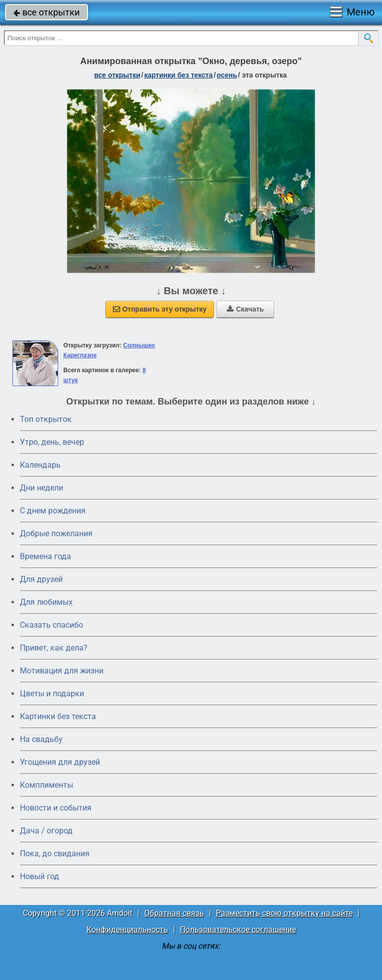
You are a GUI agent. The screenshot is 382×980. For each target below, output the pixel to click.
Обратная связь (174, 913)
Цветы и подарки (52, 694)
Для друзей (41, 579)
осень (227, 75)
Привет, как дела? (54, 648)
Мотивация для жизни (62, 671)
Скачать (245, 309)
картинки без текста (179, 75)
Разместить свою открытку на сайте (284, 913)
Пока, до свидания (55, 854)
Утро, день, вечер (52, 442)
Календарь (40, 465)
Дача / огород (46, 831)
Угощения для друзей (60, 762)
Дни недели (42, 488)
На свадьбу (41, 739)
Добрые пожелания (56, 533)
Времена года (46, 556)
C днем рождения (53, 511)
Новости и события (56, 808)
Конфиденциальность (127, 930)
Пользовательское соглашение (238, 930)
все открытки (47, 12)
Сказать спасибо (51, 625)
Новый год (40, 876)
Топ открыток (46, 419)
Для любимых (46, 602)
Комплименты (47, 785)
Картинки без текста (58, 716)
